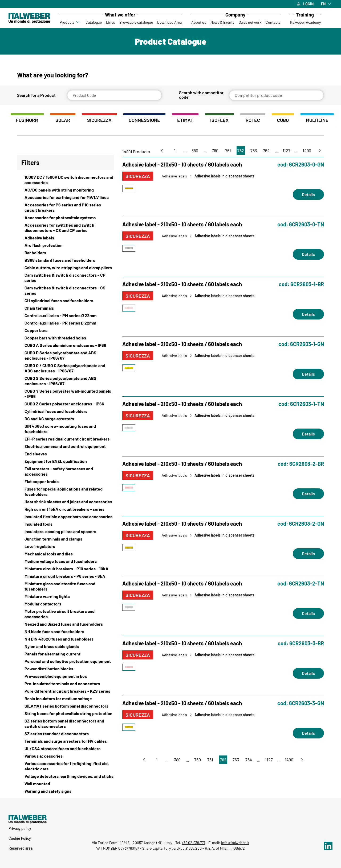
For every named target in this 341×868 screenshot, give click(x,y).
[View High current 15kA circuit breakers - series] (65, 509)
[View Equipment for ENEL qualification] (65, 461)
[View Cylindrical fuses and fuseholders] (65, 411)
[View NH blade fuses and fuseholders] (65, 632)
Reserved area (21, 848)
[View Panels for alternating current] (65, 654)
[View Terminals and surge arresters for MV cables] (65, 741)
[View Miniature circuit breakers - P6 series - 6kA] (65, 576)
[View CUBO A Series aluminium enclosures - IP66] (65, 345)
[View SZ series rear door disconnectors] (65, 734)
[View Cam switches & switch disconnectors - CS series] (65, 290)
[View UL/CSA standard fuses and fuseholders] (65, 749)
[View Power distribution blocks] (65, 669)
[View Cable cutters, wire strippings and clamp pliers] (65, 268)
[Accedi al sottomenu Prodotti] (78, 22)
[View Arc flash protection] (65, 245)
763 (254, 150)
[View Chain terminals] (65, 308)
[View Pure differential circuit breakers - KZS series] (65, 691)
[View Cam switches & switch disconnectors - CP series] (65, 278)
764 (266, 150)
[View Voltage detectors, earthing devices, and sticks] (65, 776)
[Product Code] (114, 95)
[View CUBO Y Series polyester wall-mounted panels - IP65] (65, 394)
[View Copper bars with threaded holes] (65, 338)
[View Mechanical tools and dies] (65, 554)
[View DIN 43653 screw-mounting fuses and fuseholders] (65, 429)
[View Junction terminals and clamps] (65, 539)
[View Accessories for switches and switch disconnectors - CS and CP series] (65, 228)
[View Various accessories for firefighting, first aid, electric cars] (65, 766)
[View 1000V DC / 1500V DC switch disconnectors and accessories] (65, 180)
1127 (287, 150)
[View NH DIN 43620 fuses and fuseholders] (65, 639)
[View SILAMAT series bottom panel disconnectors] (65, 706)
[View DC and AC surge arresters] (65, 419)
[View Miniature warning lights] (65, 596)
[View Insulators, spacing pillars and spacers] (65, 531)
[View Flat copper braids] (65, 481)
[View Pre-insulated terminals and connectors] (65, 684)
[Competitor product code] (276, 95)
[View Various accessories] (65, 756)
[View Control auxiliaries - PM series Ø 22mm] (65, 315)
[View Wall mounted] (65, 784)
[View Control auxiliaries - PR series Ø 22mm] (65, 323)
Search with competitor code (201, 95)
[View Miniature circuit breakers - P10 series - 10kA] (65, 569)
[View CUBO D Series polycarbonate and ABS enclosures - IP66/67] (65, 355)
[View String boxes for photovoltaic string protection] (65, 713)
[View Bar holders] (65, 253)
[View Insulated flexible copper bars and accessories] (65, 517)
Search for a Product (36, 95)
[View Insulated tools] (65, 524)
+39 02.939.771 (193, 843)
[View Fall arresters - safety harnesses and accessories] (65, 471)
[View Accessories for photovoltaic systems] (65, 218)
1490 (307, 150)
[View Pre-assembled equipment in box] (65, 676)
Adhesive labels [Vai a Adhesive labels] (174, 176)
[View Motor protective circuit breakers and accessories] (65, 614)
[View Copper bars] (65, 330)
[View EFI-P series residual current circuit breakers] (65, 439)
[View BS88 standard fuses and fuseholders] (65, 260)
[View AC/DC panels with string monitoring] (65, 190)
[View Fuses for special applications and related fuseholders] (65, 492)
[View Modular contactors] (65, 604)
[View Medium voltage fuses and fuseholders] (65, 561)
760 (215, 150)
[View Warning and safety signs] (65, 791)
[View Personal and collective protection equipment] (65, 661)
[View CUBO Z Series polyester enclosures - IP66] (65, 404)
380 (195, 150)
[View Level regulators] (65, 546)
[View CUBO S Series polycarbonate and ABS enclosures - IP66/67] (65, 381)
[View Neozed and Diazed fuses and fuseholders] (65, 624)
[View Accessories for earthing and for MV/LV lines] (65, 197)
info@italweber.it (235, 843)
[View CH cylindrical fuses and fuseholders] (65, 301)
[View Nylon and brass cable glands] (65, 646)
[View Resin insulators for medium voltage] (65, 699)
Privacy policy (20, 828)
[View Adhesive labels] (65, 238)
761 (228, 150)
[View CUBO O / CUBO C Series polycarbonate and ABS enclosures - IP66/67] (65, 368)
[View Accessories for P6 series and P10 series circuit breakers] (65, 207)
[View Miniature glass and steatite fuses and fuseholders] (65, 586)
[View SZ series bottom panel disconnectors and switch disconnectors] (65, 724)
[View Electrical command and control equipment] (65, 446)
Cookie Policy (20, 838)
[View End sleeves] (65, 454)
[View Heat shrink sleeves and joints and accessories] (65, 502)
